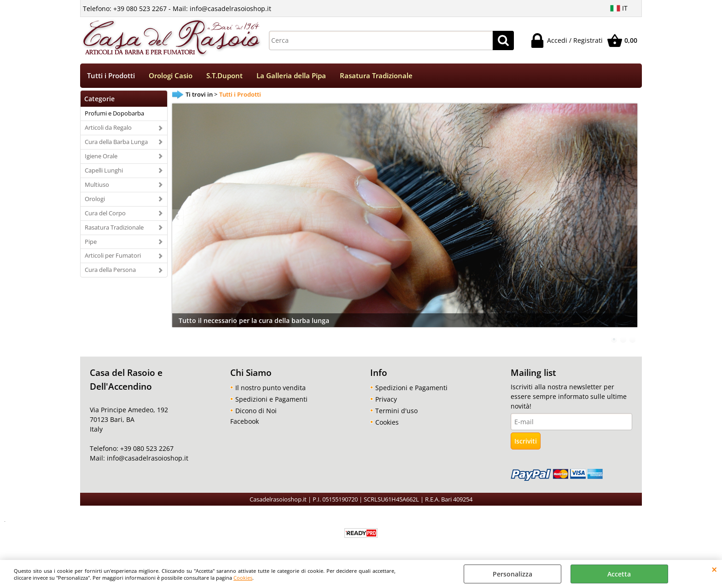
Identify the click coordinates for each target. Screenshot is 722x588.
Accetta (619, 574)
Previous (178, 217)
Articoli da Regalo (108, 127)
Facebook (245, 421)
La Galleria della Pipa (291, 76)
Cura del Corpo (105, 213)
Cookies (243, 578)
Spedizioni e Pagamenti (271, 399)
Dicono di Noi (256, 411)
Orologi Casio (171, 76)
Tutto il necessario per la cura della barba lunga (254, 320)
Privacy (386, 399)
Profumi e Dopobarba (114, 113)
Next (631, 217)
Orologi (95, 199)
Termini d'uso (396, 411)
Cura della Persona (110, 270)
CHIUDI (714, 569)
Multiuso (97, 184)
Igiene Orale (101, 156)
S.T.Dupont (224, 76)
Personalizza (512, 574)
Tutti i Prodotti (111, 76)
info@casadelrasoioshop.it (147, 458)
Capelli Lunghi (104, 170)
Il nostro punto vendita (271, 388)
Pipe (91, 242)
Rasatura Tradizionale (376, 76)
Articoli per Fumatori (113, 255)
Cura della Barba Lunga (116, 142)
